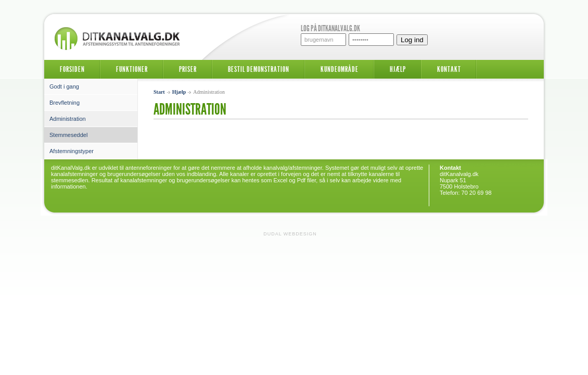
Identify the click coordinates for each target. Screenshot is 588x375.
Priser (188, 69)
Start (159, 92)
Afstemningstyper (72, 151)
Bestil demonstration (259, 69)
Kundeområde (340, 69)
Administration (68, 119)
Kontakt (449, 69)
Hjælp (398, 69)
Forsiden (72, 69)
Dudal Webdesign (290, 234)
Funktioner (132, 69)
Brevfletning (65, 103)
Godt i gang (64, 86)
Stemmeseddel (68, 135)
